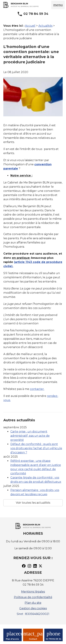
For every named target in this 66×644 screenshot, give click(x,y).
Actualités (45, 26)
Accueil (30, 26)
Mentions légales (33, 592)
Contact (33, 639)
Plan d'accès (12, 639)
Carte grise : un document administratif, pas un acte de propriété (30, 436)
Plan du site (33, 603)
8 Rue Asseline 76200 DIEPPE (33, 580)
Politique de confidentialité (33, 597)
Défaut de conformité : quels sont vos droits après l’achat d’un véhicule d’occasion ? (36, 448)
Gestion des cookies (33, 608)
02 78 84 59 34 (36, 14)
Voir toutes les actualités (33, 503)
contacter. (37, 389)
